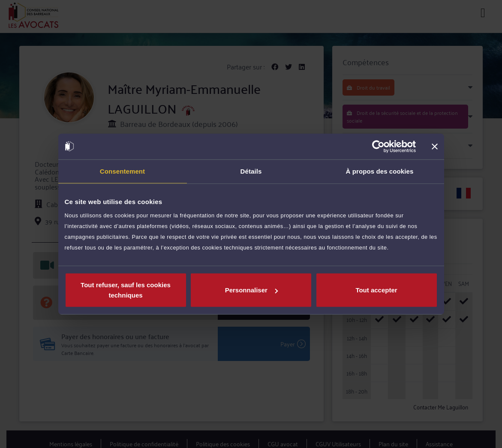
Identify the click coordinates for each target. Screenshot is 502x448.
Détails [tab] (251, 171)
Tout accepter (376, 290)
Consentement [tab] (122, 171)
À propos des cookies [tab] (380, 171)
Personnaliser (251, 290)
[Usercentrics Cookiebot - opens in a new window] (378, 146)
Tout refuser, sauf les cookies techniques (126, 290)
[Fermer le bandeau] (435, 146)
